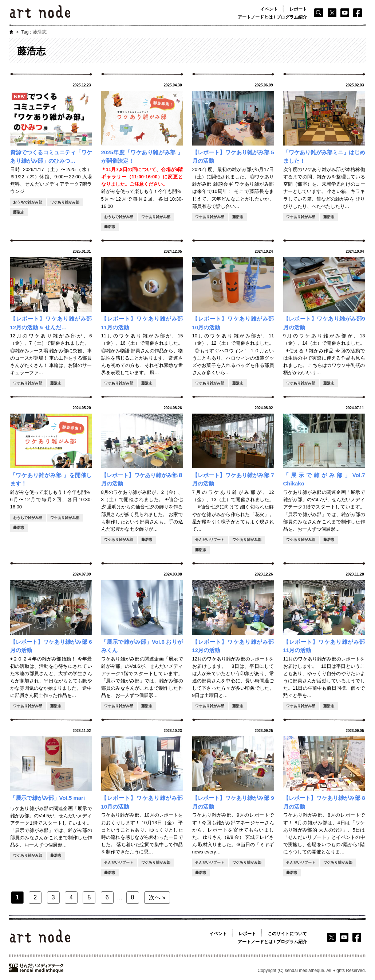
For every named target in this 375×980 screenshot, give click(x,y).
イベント (269, 9)
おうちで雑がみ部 (28, 202)
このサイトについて (287, 934)
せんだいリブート (210, 540)
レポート (298, 9)
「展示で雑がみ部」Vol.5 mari (48, 798)
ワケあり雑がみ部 (65, 202)
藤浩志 (19, 212)
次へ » (157, 897)
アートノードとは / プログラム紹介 (272, 17)
